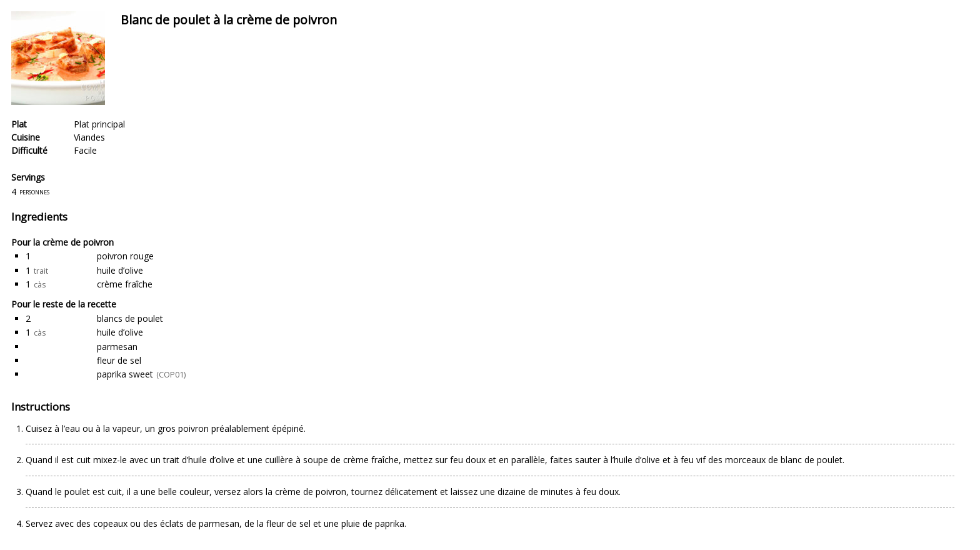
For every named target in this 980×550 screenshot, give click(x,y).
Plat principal (99, 124)
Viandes (89, 137)
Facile (85, 150)
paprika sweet (125, 374)
